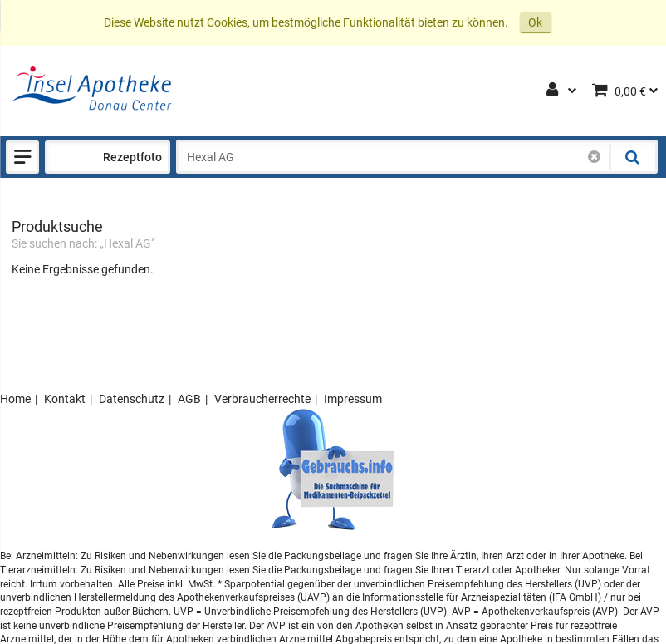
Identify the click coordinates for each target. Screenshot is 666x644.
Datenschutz (132, 399)
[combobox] (394, 157)
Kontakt (65, 399)
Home (15, 399)
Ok (535, 22)
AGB (189, 399)
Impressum (353, 399)
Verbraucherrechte (262, 399)
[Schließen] (594, 157)
